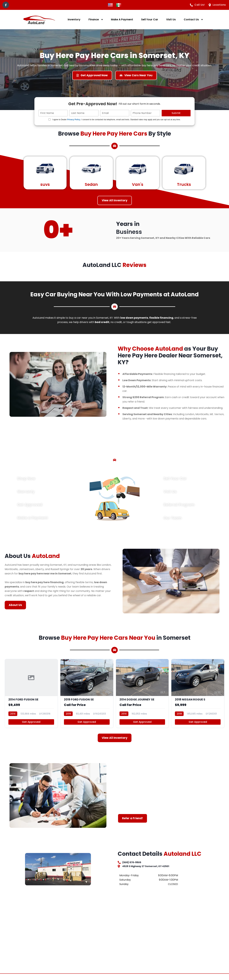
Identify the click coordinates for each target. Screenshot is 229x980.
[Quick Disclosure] (49, 119)
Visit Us (171, 19)
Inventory (74, 19)
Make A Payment (122, 19)
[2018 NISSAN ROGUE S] (198, 697)
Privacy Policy (74, 120)
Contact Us (191, 19)
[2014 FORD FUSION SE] (31, 697)
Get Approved (31, 727)
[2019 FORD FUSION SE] (87, 697)
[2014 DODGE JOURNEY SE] (142, 697)
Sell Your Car (150, 19)
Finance (94, 19)
